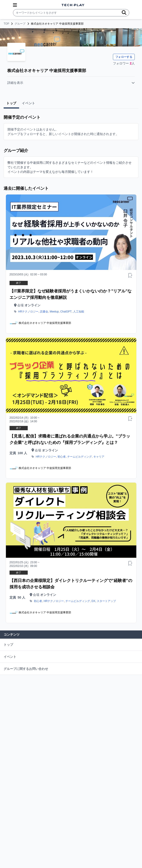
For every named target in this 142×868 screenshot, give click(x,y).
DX (93, 601)
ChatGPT (66, 312)
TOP (6, 24)
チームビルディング (80, 457)
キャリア (99, 457)
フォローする (124, 57)
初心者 (62, 457)
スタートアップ (106, 601)
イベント (10, 657)
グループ (20, 24)
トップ (8, 645)
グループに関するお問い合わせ (26, 669)
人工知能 (79, 312)
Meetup (54, 312)
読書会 (44, 312)
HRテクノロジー (28, 312)
